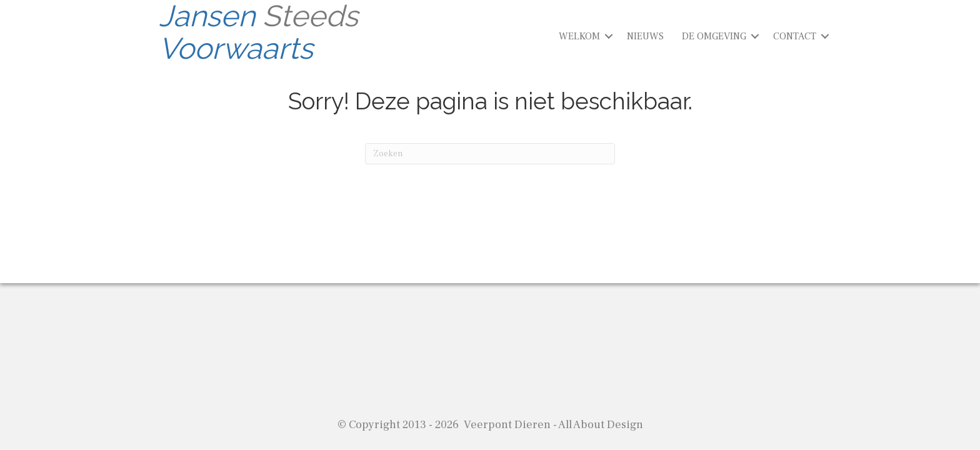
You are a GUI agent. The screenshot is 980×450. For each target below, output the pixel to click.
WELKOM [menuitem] (579, 36)
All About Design (601, 425)
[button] (609, 36)
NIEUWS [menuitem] (645, 36)
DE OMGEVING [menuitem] (714, 36)
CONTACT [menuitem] (795, 36)
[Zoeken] (490, 154)
